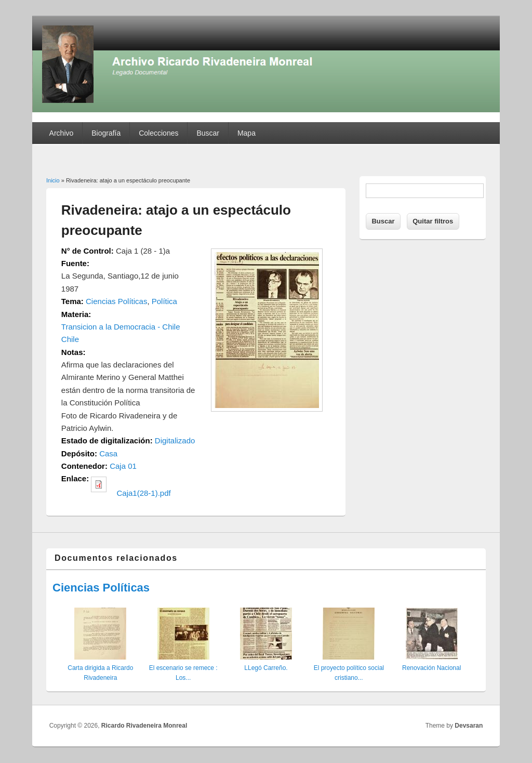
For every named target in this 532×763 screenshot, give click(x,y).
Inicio (53, 180)
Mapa (247, 133)
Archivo (62, 133)
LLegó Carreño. (266, 668)
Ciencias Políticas (116, 301)
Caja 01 (123, 466)
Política (164, 301)
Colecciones (158, 133)
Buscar (208, 133)
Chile (70, 339)
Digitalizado (175, 440)
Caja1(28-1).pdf (144, 493)
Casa (108, 453)
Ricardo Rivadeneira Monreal (144, 726)
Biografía (106, 133)
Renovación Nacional (431, 668)
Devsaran (469, 726)
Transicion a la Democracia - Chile (121, 327)
